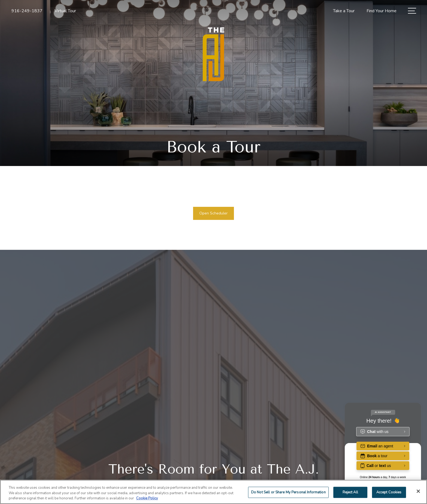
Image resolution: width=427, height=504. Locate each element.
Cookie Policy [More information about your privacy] (147, 498)
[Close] (418, 491)
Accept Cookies (389, 492)
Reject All (350, 492)
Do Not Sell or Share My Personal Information (288, 492)
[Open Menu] (412, 11)
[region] (213, 492)
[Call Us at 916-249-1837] (27, 11)
